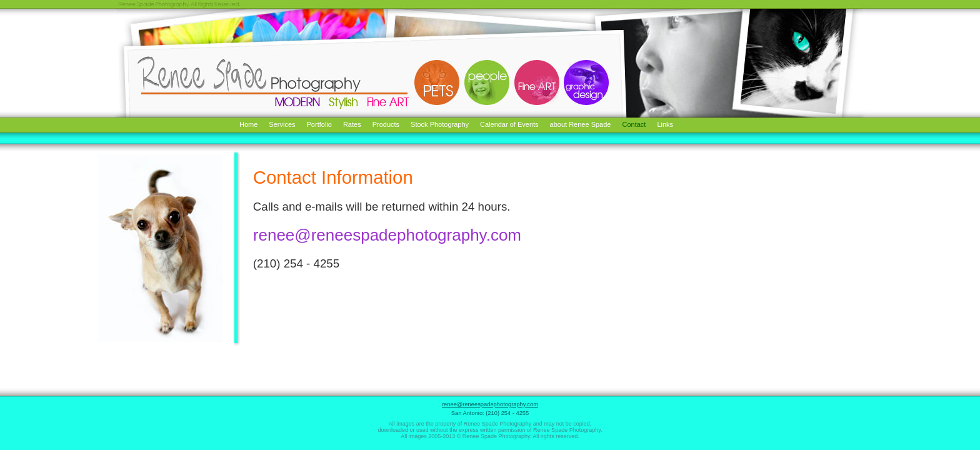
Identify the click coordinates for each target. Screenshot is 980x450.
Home (248, 124)
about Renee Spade (581, 124)
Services (282, 124)
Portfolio (319, 124)
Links (665, 124)
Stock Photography (440, 124)
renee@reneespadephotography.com (387, 235)
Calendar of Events (509, 124)
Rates (352, 124)
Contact (634, 124)
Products (386, 124)
